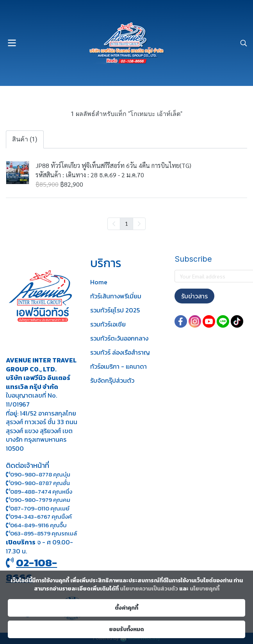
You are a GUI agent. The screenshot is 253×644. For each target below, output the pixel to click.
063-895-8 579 (30, 533)
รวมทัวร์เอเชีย (108, 324)
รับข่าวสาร (194, 296)
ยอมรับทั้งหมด (126, 629)
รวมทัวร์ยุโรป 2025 (115, 310)
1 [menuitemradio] (126, 223)
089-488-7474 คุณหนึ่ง (39, 491)
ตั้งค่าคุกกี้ (126, 608)
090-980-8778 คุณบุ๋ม (38, 474)
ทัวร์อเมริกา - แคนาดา (118, 366)
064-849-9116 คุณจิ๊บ (36, 525)
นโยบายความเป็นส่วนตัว (149, 589)
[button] (244, 43)
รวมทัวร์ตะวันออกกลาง (119, 338)
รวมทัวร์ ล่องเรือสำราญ (120, 352)
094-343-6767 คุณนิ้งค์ (39, 516)
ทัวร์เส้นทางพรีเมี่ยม (116, 296)
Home (99, 282)
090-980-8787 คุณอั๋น (40, 483)
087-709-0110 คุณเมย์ (40, 508)
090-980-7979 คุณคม (40, 500)
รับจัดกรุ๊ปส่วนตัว (112, 380)
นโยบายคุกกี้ (205, 589)
